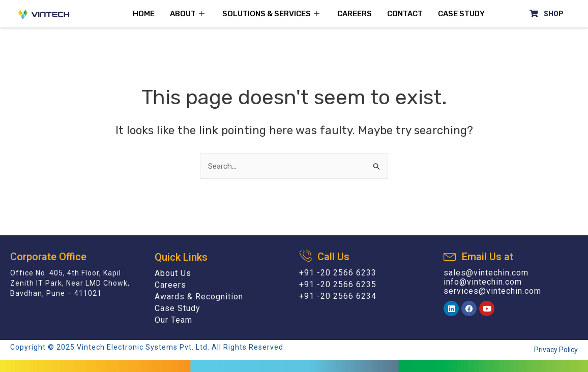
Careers (355, 14)
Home (144, 14)
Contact (405, 14)
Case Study (461, 14)
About (188, 14)
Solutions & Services (272, 14)
